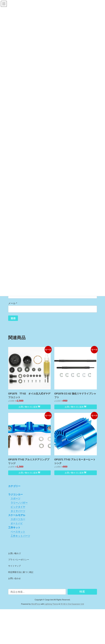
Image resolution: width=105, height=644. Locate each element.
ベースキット (18, 532)
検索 (82, 592)
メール (13, 303)
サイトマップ (14, 566)
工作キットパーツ (20, 536)
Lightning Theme (51, 604)
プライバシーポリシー (19, 560)
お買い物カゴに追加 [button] (28, 407)
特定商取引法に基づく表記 (21, 572)
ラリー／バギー (19, 503)
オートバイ (17, 523)
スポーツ (15, 499)
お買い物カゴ (14, 553)
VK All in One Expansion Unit (72, 604)
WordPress (36, 604)
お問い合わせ (14, 578)
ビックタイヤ (18, 507)
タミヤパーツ (18, 511)
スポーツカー (18, 519)
